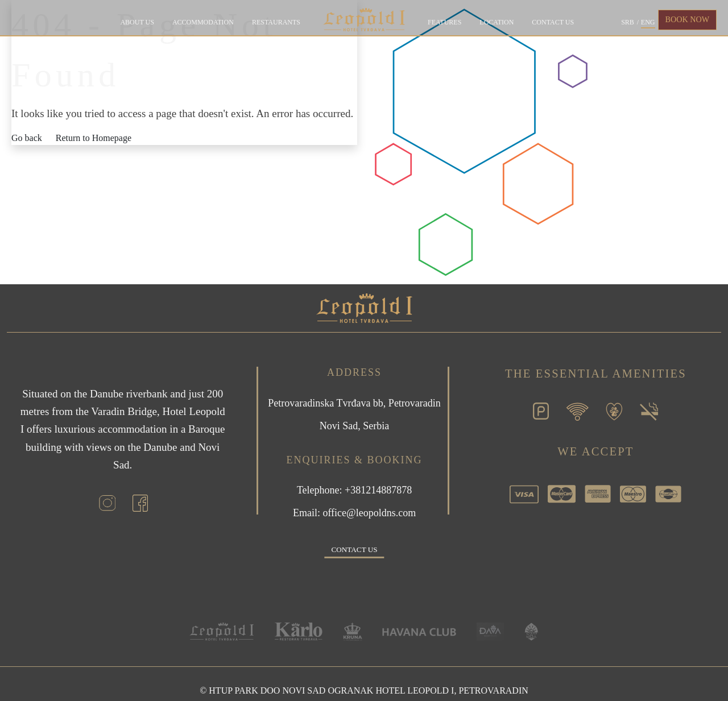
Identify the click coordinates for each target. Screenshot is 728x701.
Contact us (553, 22)
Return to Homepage (94, 138)
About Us (137, 22)
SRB (628, 22)
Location (497, 22)
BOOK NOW (687, 19)
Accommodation (203, 22)
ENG (648, 22)
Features (444, 22)
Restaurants (276, 22)
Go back (27, 138)
